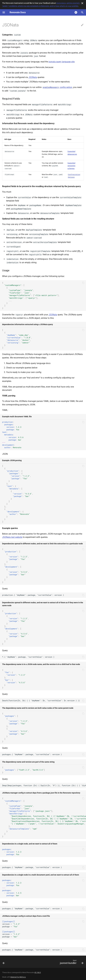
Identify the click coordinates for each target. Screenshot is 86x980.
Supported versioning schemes (71, 166)
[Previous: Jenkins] (4, 963)
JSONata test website (12, 537)
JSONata (33, 77)
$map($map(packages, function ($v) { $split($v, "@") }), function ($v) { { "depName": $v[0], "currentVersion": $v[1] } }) (44, 785)
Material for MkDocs (18, 977)
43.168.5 (38, 972)
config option (57, 87)
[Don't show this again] (82, 3)
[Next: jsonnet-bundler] (71, 963)
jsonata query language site (62, 62)
